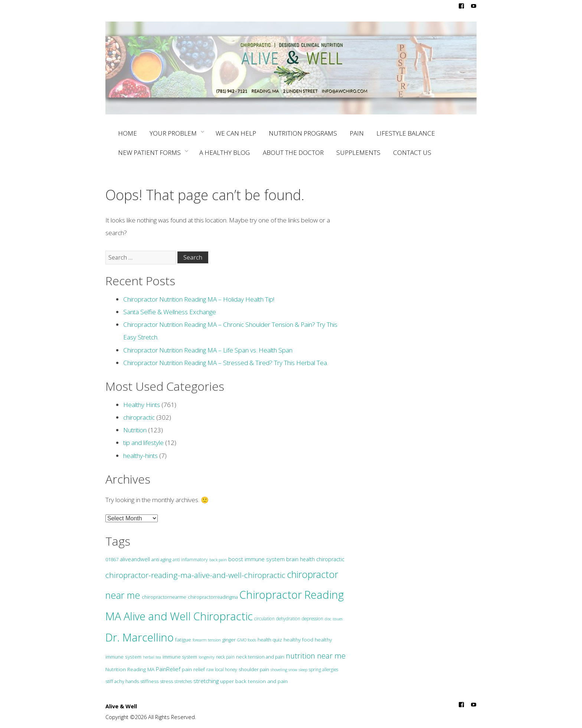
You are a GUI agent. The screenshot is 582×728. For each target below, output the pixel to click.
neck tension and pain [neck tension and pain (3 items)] (260, 657)
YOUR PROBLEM (176, 132)
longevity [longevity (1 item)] (207, 657)
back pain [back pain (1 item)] (218, 560)
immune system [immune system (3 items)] (180, 657)
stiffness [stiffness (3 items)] (149, 681)
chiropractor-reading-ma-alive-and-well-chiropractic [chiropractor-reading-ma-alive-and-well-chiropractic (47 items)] (195, 575)
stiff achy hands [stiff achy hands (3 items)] (122, 681)
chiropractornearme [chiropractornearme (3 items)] (164, 597)
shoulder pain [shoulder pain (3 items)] (254, 669)
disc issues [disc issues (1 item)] (334, 619)
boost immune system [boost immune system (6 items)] (256, 559)
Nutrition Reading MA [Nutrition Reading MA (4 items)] (130, 669)
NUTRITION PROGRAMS (303, 133)
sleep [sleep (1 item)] (303, 670)
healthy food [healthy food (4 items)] (298, 639)
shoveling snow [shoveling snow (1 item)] (284, 670)
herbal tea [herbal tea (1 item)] (152, 657)
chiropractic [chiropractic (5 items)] (330, 559)
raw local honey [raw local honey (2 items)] (222, 669)
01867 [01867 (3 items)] (112, 559)
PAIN (357, 133)
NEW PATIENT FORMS (152, 152)
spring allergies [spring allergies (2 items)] (323, 669)
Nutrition (135, 430)
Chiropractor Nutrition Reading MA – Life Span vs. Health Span (208, 350)
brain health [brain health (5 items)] (300, 559)
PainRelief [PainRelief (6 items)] (168, 669)
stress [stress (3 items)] (166, 681)
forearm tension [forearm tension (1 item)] (207, 640)
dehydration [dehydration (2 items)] (288, 619)
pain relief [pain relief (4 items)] (193, 669)
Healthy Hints (142, 405)
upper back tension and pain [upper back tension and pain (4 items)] (254, 681)
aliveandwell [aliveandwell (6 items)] (135, 559)
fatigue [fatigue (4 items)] (183, 639)
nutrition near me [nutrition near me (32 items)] (316, 656)
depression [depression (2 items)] (313, 619)
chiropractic (139, 417)
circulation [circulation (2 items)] (264, 619)
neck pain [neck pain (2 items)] (225, 657)
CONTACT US (412, 152)
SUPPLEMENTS (358, 152)
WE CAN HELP (236, 133)
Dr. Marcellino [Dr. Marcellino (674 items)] (140, 637)
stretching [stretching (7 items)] (206, 681)
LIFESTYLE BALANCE (406, 133)
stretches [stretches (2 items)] (183, 681)
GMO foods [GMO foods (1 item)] (247, 640)
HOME (127, 133)
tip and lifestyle (143, 443)
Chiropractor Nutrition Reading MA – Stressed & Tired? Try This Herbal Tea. (226, 363)
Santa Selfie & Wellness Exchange (170, 312)
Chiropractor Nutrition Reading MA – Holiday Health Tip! (199, 299)
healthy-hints (140, 456)
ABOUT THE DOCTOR (293, 152)
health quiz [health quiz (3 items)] (270, 640)
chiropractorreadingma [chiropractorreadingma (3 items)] (213, 597)
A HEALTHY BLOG (225, 152)
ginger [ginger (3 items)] (229, 640)
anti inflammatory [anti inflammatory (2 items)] (190, 560)
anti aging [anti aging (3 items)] (161, 559)
